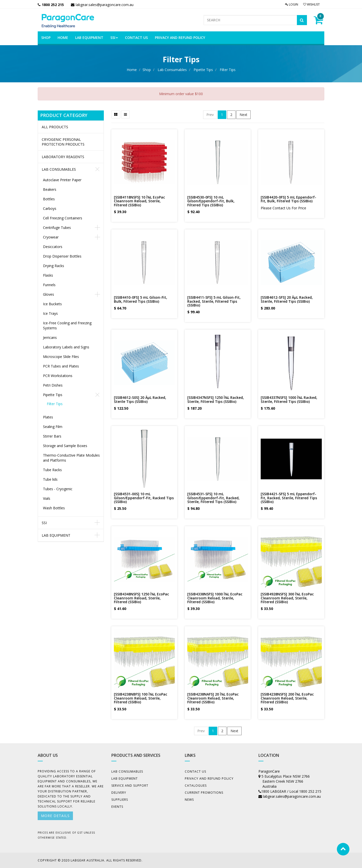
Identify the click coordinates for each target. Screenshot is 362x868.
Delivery (119, 793)
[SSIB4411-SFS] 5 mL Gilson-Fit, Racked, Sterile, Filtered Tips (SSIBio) (214, 301)
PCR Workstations (58, 376)
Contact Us (195, 771)
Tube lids (50, 479)
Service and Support (130, 786)
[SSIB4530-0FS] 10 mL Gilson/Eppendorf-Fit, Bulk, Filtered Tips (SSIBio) (211, 201)
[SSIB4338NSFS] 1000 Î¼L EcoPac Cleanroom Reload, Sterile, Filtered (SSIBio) (215, 598)
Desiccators (53, 247)
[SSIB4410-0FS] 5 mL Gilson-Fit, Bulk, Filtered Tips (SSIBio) (141, 299)
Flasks (48, 275)
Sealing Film (53, 427)
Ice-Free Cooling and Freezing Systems (67, 325)
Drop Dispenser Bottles (62, 256)
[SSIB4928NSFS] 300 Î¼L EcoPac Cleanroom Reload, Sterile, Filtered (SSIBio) (287, 598)
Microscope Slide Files (61, 357)
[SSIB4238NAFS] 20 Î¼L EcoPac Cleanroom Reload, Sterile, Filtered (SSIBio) (213, 698)
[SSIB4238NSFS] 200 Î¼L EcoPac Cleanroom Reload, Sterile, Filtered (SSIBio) (287, 698)
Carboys (50, 208)
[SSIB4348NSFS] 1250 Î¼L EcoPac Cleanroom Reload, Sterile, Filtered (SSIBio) (141, 598)
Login (292, 4)
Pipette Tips (203, 70)
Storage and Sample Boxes (65, 446)
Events (117, 807)
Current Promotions (204, 793)
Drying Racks (54, 266)
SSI (44, 523)
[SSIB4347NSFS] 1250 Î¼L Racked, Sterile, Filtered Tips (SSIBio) (216, 399)
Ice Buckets (52, 304)
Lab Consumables (172, 70)
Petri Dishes (53, 385)
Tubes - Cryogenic (58, 489)
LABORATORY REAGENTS (63, 157)
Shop (147, 70)
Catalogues (196, 786)
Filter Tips (228, 70)
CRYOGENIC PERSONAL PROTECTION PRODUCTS (63, 142)
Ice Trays (50, 313)
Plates (48, 417)
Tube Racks (52, 470)
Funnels (49, 285)
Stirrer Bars (52, 436)
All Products (55, 127)
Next (243, 115)
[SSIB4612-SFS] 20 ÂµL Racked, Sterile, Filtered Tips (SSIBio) (287, 299)
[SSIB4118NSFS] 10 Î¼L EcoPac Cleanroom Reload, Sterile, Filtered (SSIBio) (139, 201)
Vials (47, 498)
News (189, 800)
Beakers (50, 189)
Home (132, 70)
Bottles (49, 199)
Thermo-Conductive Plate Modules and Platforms (71, 458)
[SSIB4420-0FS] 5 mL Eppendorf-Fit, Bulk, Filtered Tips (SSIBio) (288, 199)
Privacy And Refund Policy (209, 779)
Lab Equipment (56, 535)
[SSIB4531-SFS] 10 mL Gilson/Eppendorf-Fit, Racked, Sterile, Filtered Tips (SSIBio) (213, 498)
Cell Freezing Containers (63, 218)
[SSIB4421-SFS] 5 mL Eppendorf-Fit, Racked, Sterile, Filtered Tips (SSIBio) (289, 498)
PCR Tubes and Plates (61, 366)
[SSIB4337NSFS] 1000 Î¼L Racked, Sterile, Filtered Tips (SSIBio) (289, 399)
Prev (210, 115)
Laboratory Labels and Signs (66, 347)
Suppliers (120, 800)
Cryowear (51, 237)
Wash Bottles (54, 508)
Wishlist (311, 4)
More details (55, 816)
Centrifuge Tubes (57, 228)
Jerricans (50, 337)
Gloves (49, 294)
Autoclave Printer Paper (62, 180)
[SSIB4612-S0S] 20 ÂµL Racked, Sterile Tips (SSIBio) (140, 399)
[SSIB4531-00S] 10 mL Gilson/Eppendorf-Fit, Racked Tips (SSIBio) (144, 498)
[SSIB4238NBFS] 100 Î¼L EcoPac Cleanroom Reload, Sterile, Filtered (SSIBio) (141, 698)
